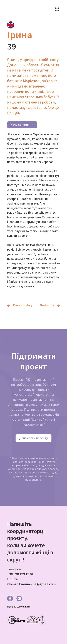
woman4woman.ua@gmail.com (31, 584)
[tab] (11, 25)
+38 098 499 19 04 (20, 574)
